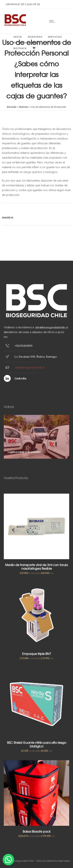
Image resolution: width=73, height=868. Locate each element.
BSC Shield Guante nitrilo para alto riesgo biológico (37, 744)
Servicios (55, 37)
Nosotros (35, 37)
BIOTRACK (20, 48)
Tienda (36, 42)
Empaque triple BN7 (37, 654)
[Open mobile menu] (53, 21)
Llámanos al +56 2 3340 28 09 (23, 4)
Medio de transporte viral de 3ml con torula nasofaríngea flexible (36, 567)
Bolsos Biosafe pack (37, 831)
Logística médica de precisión (24, 452)
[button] (8, 860)
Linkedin (20, 378)
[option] (36, 437)
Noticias (20, 42)
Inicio (18, 37)
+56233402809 (23, 346)
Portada (12, 107)
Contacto (54, 42)
